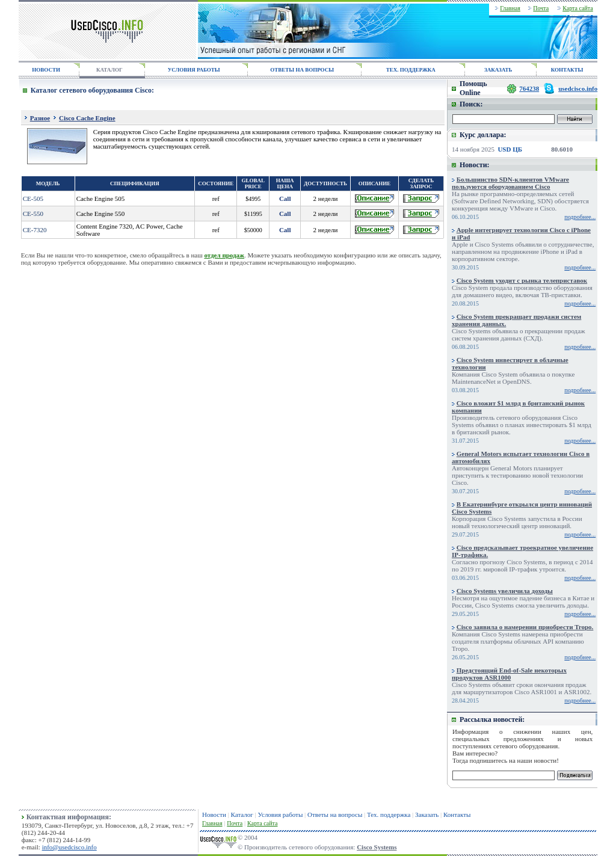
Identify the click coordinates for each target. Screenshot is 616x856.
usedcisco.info (578, 88)
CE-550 (33, 214)
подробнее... (580, 217)
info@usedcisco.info (69, 847)
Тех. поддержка (389, 814)
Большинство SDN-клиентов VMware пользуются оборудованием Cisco (510, 183)
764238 (529, 88)
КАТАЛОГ (109, 70)
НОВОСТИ (46, 70)
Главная (510, 8)
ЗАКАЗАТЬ (498, 70)
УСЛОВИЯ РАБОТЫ (194, 70)
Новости (214, 814)
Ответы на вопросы (335, 814)
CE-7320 (35, 230)
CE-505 (33, 199)
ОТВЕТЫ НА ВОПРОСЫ (302, 70)
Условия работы (281, 814)
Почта (541, 8)
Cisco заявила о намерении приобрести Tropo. (525, 627)
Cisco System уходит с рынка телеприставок (522, 280)
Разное (40, 118)
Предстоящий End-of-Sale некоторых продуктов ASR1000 (509, 674)
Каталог (242, 814)
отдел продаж (224, 255)
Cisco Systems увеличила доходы (505, 591)
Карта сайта (578, 8)
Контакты (457, 814)
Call (285, 199)
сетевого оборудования (525, 746)
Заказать (427, 814)
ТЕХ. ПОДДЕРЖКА (411, 70)
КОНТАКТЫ (567, 70)
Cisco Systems (377, 847)
